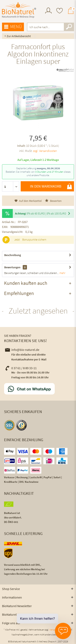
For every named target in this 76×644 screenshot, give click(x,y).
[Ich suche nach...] (51, 27)
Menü (13, 27)
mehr (62, 273)
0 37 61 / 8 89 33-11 (21, 368)
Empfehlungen (19, 293)
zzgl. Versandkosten (45, 151)
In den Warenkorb (51, 186)
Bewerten (53, 201)
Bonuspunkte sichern (34, 240)
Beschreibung (13, 255)
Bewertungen (12, 267)
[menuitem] (48, 11)
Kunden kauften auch (26, 283)
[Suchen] (69, 27)
